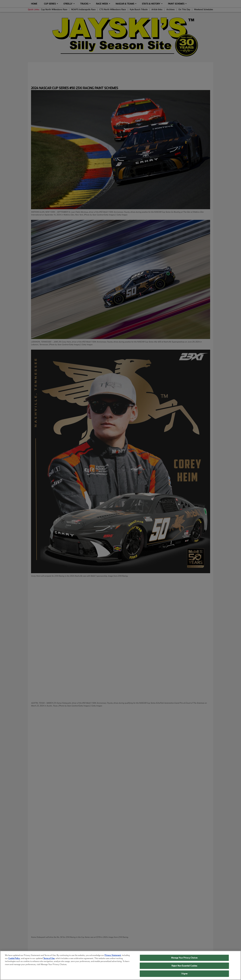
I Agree (184, 974)
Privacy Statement (113, 955)
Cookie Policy (14, 958)
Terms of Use (49, 958)
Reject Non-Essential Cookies (184, 966)
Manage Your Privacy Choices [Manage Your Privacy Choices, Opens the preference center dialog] (184, 958)
